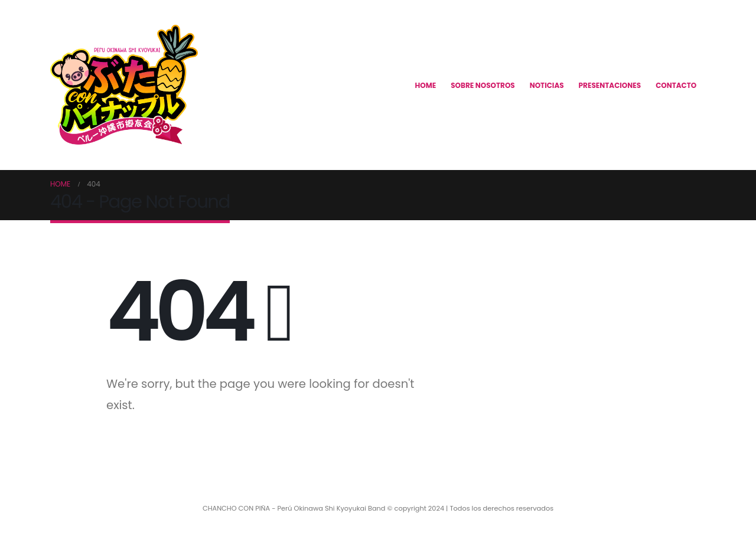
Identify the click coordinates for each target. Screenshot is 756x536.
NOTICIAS (547, 85)
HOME (426, 85)
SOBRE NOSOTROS (483, 85)
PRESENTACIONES (610, 85)
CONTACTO (676, 85)
